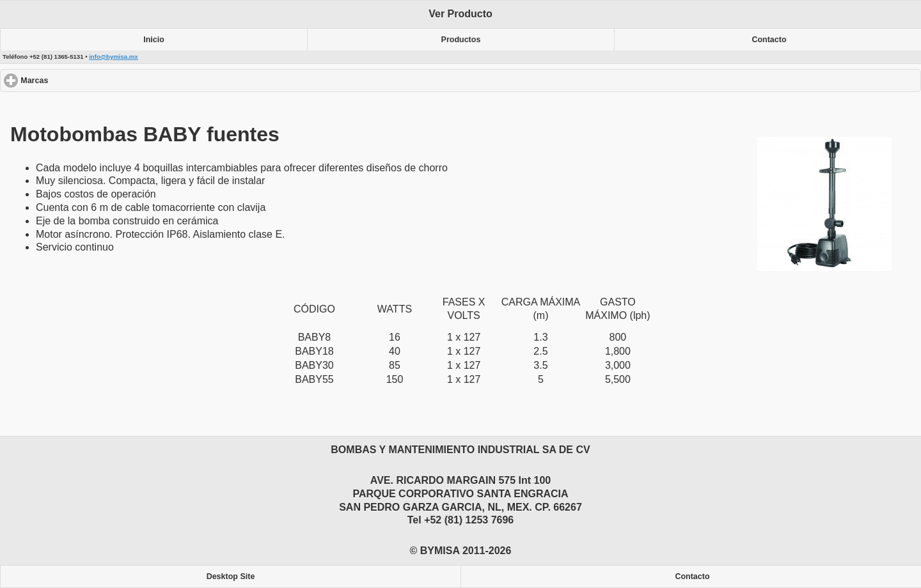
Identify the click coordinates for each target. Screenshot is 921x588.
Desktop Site (231, 576)
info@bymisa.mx (114, 57)
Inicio (154, 40)
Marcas (81, 80)
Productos (461, 40)
